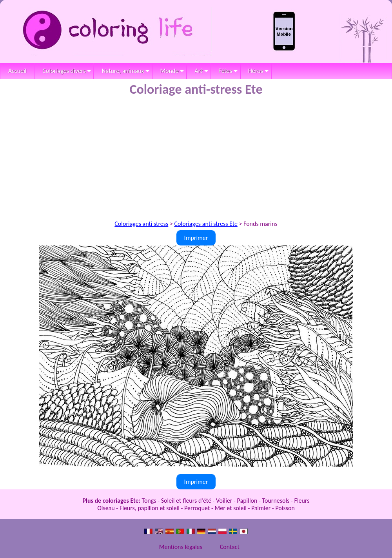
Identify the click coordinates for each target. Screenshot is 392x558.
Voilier (224, 501)
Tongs (149, 501)
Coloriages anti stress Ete (206, 224)
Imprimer (196, 238)
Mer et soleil (231, 508)
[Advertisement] (196, 158)
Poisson (285, 508)
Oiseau (106, 508)
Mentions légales (181, 547)
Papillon (247, 501)
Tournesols (276, 501)
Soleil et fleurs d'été (186, 501)
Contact (230, 547)
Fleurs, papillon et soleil (150, 508)
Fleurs (302, 501)
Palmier (261, 508)
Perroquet (197, 508)
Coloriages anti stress (141, 224)
